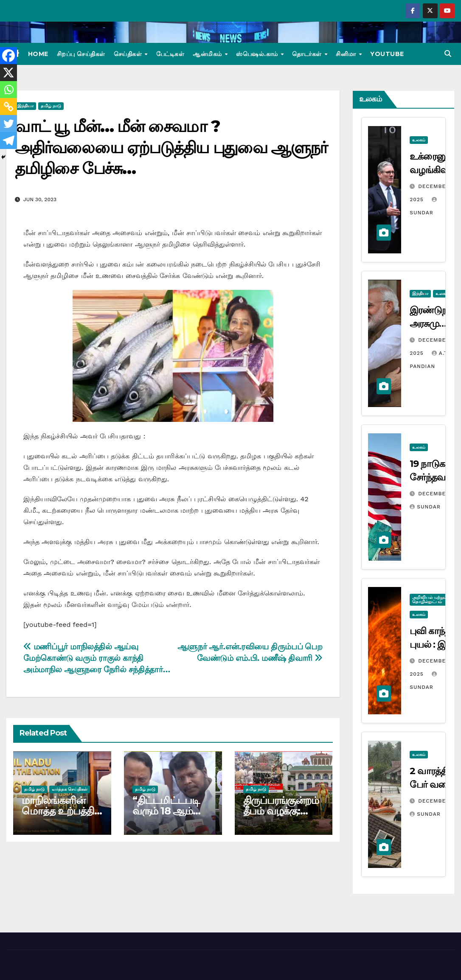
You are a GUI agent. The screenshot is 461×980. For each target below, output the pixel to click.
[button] (448, 54)
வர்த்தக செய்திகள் (70, 789)
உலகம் (419, 140)
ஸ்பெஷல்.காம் (258, 54)
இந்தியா (25, 106)
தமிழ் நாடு (51, 106)
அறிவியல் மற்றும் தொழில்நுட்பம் (430, 600)
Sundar (425, 507)
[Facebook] (8, 56)
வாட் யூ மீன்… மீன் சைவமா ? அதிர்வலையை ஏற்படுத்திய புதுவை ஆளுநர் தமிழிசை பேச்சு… (171, 147)
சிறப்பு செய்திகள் (81, 54)
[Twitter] (8, 124)
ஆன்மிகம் (208, 54)
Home (38, 54)
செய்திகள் (129, 54)
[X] (8, 73)
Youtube (387, 54)
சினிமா (347, 54)
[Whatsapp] (8, 90)
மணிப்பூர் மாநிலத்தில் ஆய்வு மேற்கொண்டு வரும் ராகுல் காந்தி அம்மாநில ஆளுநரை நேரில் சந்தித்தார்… (97, 658)
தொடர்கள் (308, 54)
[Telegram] (8, 140)
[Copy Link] (8, 107)
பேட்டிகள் (170, 54)
